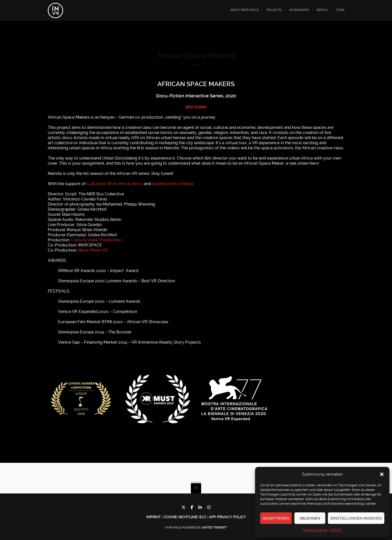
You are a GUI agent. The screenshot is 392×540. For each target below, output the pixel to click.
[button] (382, 474)
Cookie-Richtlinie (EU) (185, 517)
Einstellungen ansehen (356, 518)
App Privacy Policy (227, 517)
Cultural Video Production (96, 240)
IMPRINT (336, 530)
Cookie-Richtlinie (315, 530)
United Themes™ (214, 528)
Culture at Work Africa (108, 184)
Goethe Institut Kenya (173, 184)
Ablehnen (310, 518)
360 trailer (196, 107)
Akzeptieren (276, 518)
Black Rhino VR (93, 250)
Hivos (137, 184)
